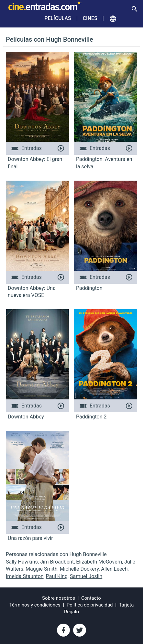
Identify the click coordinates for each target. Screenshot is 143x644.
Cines (90, 18)
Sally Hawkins (22, 562)
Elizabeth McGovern (99, 562)
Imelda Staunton (25, 576)
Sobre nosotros (59, 598)
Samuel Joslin (86, 576)
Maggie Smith (41, 569)
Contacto (91, 598)
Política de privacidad (90, 605)
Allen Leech (114, 569)
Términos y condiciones (35, 605)
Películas (58, 18)
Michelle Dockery (79, 569)
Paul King (57, 576)
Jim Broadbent (57, 562)
